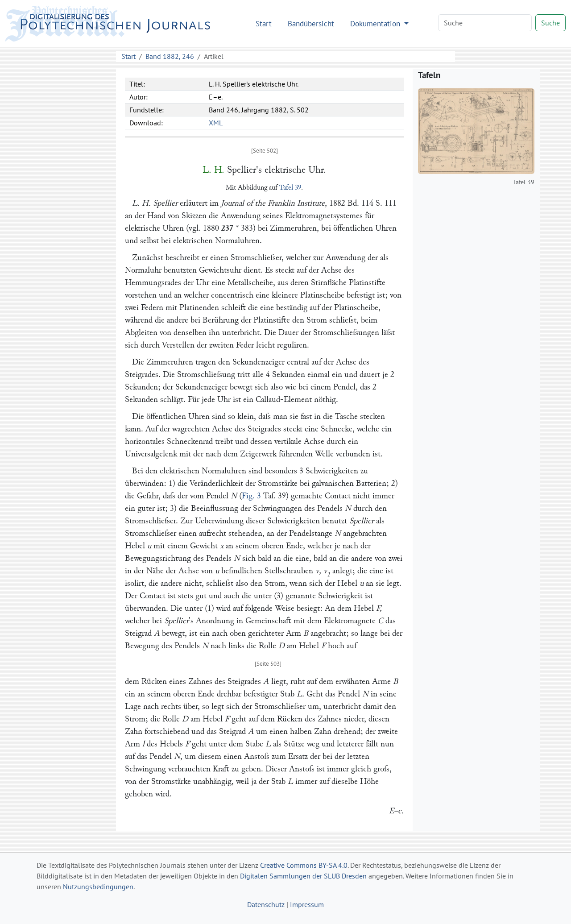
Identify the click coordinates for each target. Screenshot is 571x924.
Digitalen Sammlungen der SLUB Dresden (303, 876)
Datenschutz (266, 904)
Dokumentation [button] (376, 23)
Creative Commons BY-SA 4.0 (304, 865)
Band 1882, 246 (170, 56)
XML (216, 123)
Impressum (307, 904)
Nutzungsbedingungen (98, 887)
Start (264, 23)
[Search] (485, 23)
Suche (550, 23)
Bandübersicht (311, 23)
